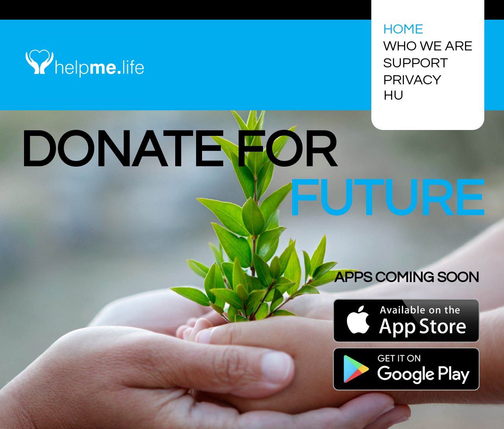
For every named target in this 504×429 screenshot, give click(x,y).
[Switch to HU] (396, 96)
